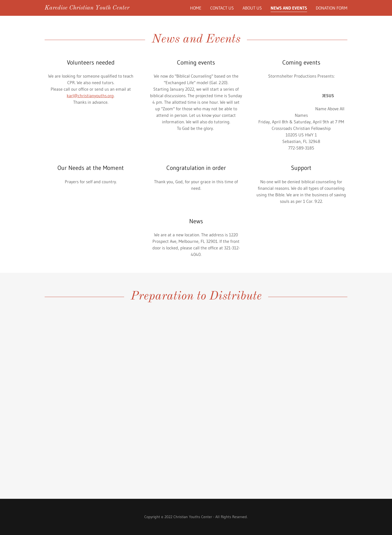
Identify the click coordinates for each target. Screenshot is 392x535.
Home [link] (196, 8)
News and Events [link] (289, 8)
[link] (87, 8)
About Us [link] (252, 8)
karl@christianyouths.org (90, 96)
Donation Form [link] (332, 8)
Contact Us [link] (222, 8)
